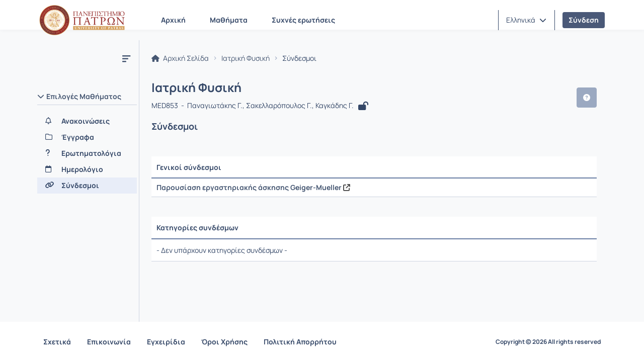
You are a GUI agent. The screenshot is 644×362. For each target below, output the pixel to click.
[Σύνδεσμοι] (87, 186)
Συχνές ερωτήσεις (303, 20)
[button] (526, 20)
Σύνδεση (584, 20)
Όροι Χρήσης (224, 342)
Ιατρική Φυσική (246, 58)
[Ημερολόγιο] (87, 169)
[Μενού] (126, 58)
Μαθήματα (229, 20)
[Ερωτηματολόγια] (87, 153)
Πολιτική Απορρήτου (300, 342)
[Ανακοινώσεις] (87, 121)
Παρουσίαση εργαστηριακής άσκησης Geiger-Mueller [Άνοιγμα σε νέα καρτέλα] (253, 187)
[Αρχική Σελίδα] (82, 20)
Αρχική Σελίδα (180, 58)
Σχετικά (57, 342)
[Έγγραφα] (87, 137)
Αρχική (173, 20)
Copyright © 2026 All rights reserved (548, 342)
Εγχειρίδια (166, 342)
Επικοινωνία (109, 342)
